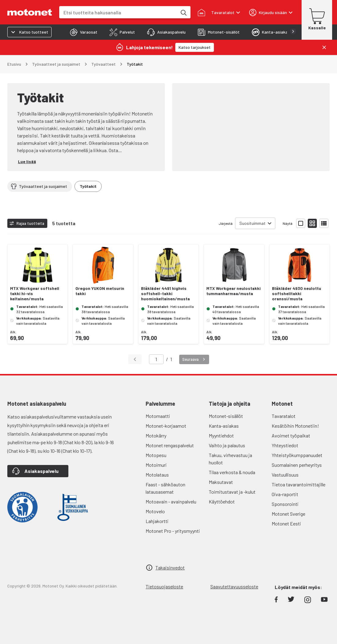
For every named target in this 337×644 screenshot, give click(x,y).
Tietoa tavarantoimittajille (299, 484)
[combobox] (118, 12)
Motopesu (156, 455)
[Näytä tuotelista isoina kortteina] (301, 223)
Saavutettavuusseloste (234, 586)
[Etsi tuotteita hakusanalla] (183, 12)
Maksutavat (221, 482)
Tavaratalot (284, 416)
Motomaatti (158, 416)
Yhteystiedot (285, 445)
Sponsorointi (285, 504)
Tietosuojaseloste (164, 586)
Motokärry (156, 435)
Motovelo (155, 511)
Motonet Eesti (286, 523)
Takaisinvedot (170, 567)
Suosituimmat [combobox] (252, 223)
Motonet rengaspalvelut (170, 445)
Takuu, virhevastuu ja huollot (230, 459)
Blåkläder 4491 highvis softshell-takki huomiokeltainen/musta (165, 294)
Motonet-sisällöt (226, 416)
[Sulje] (324, 47)
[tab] (84, 32)
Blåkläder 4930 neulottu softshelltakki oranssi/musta (297, 294)
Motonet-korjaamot (166, 426)
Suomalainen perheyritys (297, 465)
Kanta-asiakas (224, 426)
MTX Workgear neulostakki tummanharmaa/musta (234, 291)
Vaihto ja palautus (227, 445)
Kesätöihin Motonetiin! (295, 426)
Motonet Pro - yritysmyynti (173, 531)
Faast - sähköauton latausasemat (165, 488)
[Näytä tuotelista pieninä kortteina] (312, 223)
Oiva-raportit (285, 494)
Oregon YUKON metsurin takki (100, 291)
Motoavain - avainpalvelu (171, 501)
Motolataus (157, 475)
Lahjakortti (157, 521)
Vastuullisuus (285, 475)
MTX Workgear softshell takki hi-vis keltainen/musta (35, 294)
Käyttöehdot (222, 501)
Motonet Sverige (288, 514)
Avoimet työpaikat (291, 435)
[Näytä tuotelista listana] (324, 223)
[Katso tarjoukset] (195, 47)
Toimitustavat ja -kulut (232, 492)
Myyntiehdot (221, 435)
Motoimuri (156, 465)
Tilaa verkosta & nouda (232, 472)
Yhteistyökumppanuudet (297, 455)
